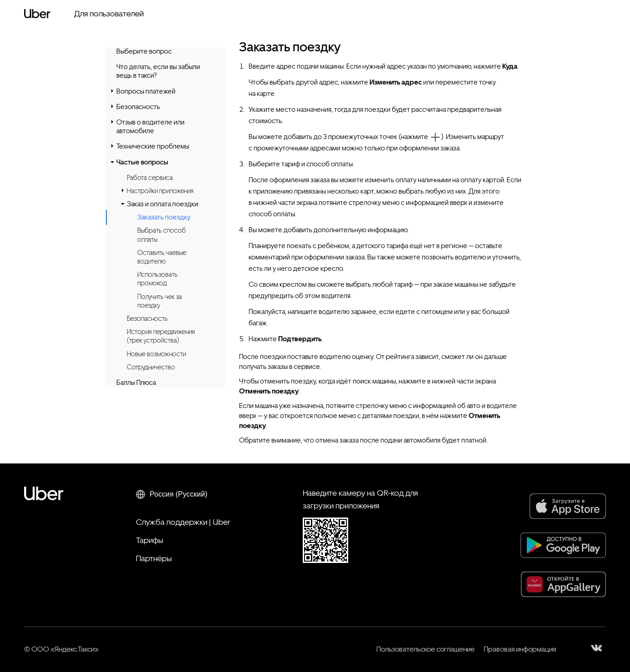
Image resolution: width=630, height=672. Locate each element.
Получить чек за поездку (160, 301)
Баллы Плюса (136, 383)
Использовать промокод (157, 279)
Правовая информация (520, 649)
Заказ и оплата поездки (162, 204)
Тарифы (150, 540)
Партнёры (154, 558)
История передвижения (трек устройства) (161, 336)
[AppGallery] (563, 584)
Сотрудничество (151, 367)
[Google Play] (563, 545)
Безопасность (138, 107)
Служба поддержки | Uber (183, 522)
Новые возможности (156, 354)
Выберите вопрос (144, 51)
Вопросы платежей (146, 91)
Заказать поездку (164, 217)
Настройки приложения (160, 191)
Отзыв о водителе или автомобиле (150, 127)
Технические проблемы (153, 146)
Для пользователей (109, 13)
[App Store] (568, 506)
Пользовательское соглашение (425, 649)
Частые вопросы (142, 162)
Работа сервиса (150, 178)
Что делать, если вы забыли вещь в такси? (158, 71)
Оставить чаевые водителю (162, 257)
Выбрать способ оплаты (162, 235)
